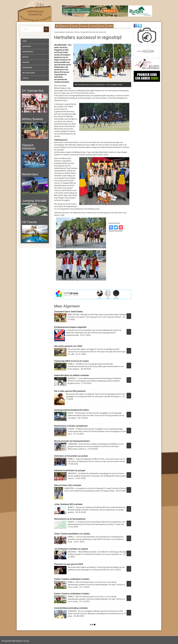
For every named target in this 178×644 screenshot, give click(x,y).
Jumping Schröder (34, 201)
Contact (26, 78)
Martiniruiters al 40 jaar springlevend (71, 426)
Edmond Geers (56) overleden (68, 485)
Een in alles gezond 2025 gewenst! (70, 391)
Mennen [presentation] (102, 26)
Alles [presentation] (58, 26)
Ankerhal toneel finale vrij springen (70, 471)
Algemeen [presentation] (66, 26)
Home (24, 41)
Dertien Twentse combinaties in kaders (72, 579)
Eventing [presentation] (93, 26)
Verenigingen (27, 68)
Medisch (26, 57)
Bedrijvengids (28, 52)
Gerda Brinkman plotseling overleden (71, 608)
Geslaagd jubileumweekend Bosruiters (72, 410)
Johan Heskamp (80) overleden (68, 504)
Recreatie (26, 62)
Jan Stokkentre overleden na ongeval (71, 549)
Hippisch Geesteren (29, 147)
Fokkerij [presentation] (110, 26)
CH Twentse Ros (33, 91)
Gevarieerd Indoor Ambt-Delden (68, 312)
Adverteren (27, 46)
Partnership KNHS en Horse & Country (71, 361)
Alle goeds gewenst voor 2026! (68, 346)
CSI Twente (29, 222)
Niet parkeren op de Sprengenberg (70, 519)
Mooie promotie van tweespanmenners (72, 441)
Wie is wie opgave (29, 73)
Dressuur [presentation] (84, 26)
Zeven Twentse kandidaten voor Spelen (72, 534)
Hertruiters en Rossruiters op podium (71, 456)
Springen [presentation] (75, 26)
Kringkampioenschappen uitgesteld (70, 327)
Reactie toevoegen (116, 231)
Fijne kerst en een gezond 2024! (69, 564)
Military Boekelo (33, 119)
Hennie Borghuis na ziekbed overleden (72, 375)
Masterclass (30, 174)
